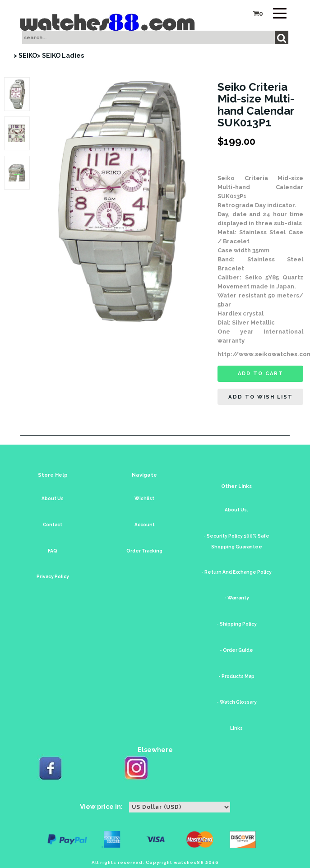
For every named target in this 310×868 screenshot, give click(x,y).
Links (236, 728)
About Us (53, 499)
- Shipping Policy (237, 624)
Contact (53, 525)
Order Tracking (144, 551)
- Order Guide (236, 650)
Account (145, 525)
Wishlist (144, 499)
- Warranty (237, 598)
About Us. (236, 510)
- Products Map (236, 676)
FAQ (53, 551)
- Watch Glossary (237, 702)
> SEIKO (25, 56)
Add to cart (261, 374)
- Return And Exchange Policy (236, 572)
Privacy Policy (53, 577)
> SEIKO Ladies (60, 56)
